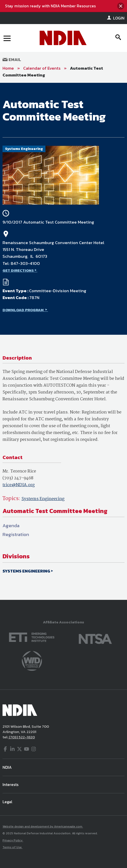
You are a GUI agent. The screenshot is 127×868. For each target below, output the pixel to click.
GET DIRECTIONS (18, 270)
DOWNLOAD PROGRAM (23, 310)
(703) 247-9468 (18, 478)
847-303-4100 (25, 263)
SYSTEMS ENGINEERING (26, 571)
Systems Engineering (43, 499)
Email (12, 60)
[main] (63, 341)
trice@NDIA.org (19, 485)
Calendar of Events (42, 68)
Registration (16, 534)
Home (8, 68)
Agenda (11, 526)
